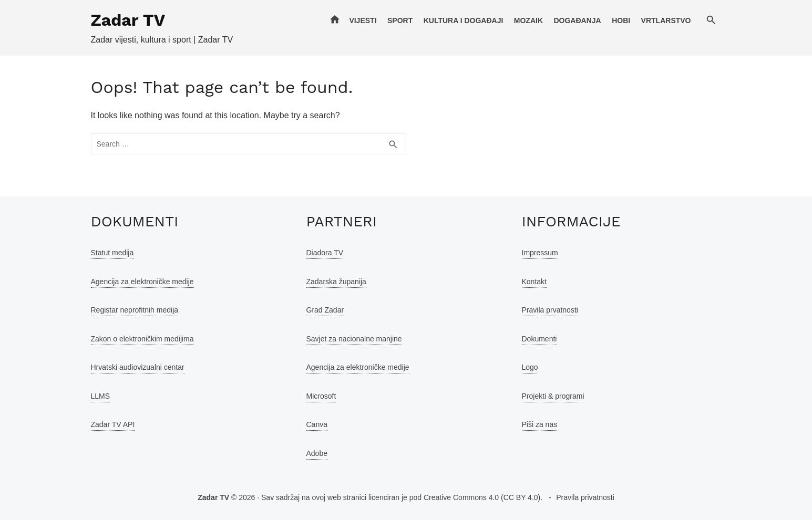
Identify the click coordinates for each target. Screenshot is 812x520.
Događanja (577, 20)
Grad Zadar (325, 310)
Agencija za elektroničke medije (142, 282)
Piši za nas (540, 424)
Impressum (540, 253)
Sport (400, 20)
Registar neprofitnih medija (135, 310)
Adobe (317, 453)
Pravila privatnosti (585, 497)
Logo (530, 367)
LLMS (101, 396)
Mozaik (528, 20)
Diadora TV (325, 253)
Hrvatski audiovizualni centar (138, 367)
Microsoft (321, 396)
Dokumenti (539, 339)
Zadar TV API (113, 424)
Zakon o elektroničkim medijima (142, 339)
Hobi (621, 20)
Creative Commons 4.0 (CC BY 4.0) (482, 497)
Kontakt (534, 282)
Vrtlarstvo (666, 20)
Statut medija (112, 253)
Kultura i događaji (464, 20)
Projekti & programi (553, 396)
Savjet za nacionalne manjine (354, 339)
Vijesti (363, 20)
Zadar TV (128, 20)
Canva (317, 424)
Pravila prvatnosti (550, 310)
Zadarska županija (336, 282)
